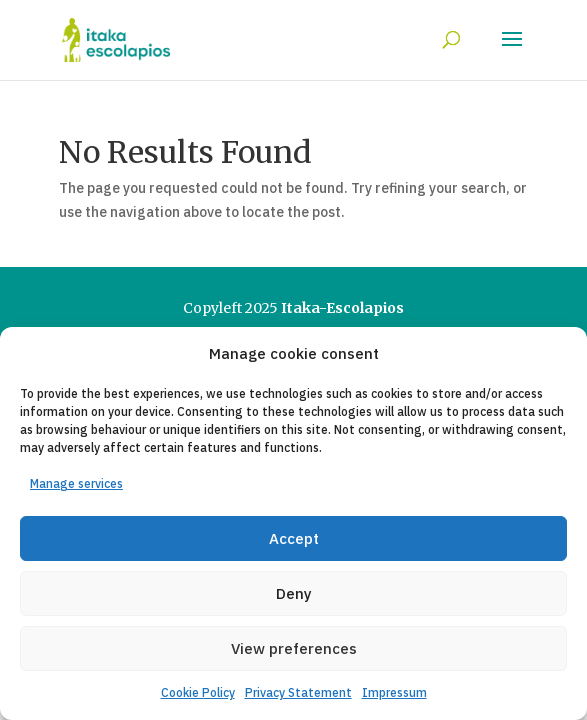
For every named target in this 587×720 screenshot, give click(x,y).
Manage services (76, 483)
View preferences (294, 648)
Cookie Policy (198, 692)
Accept (294, 538)
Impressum (394, 692)
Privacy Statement (298, 692)
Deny (294, 593)
